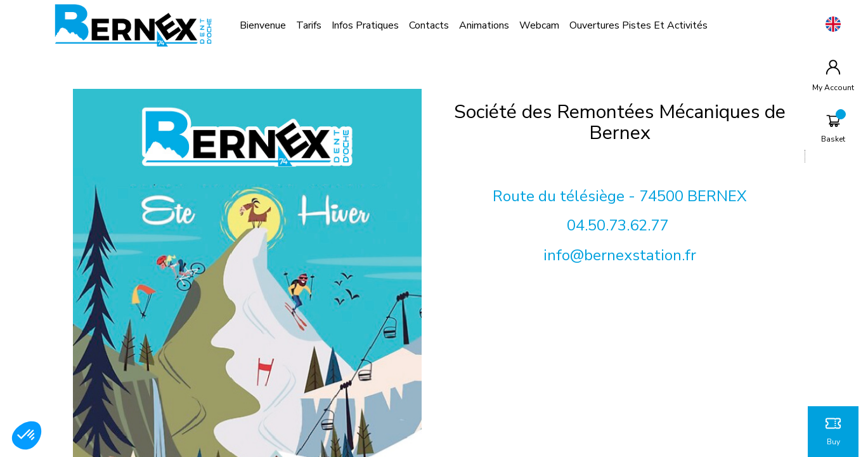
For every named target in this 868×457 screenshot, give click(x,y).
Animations (484, 25)
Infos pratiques (365, 25)
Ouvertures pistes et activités (638, 25)
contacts (429, 25)
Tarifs (309, 25)
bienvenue (263, 25)
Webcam (539, 25)
